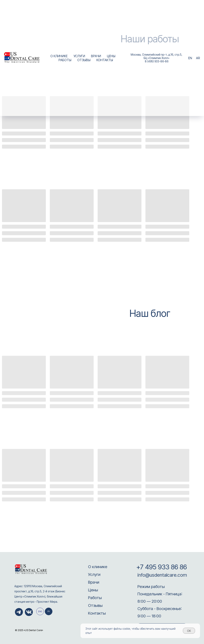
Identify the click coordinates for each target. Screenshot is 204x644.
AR (198, 58)
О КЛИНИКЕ (59, 56)
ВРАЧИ (96, 56)
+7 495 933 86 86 (162, 567)
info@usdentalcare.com (162, 575)
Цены (93, 590)
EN (190, 58)
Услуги (94, 574)
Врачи (94, 582)
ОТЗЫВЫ (84, 60)
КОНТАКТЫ (105, 60)
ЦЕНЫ (111, 56)
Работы (95, 598)
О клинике (98, 567)
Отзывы (95, 605)
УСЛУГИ (79, 56)
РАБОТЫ (65, 60)
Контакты (97, 613)
